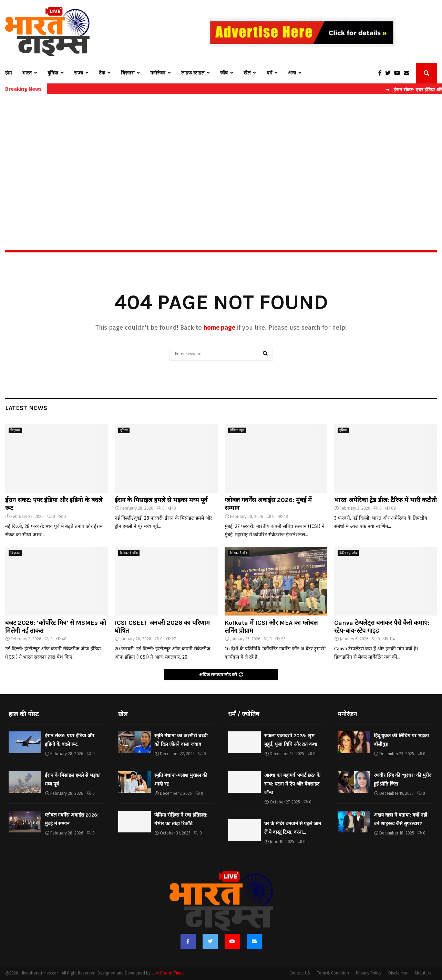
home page (219, 328)
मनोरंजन (158, 73)
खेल (247, 73)
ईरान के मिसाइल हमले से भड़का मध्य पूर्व (161, 500)
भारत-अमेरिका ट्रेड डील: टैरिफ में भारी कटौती (386, 500)
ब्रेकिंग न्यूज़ (237, 430)
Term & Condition (333, 973)
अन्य (292, 73)
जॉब (224, 73)
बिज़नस (128, 73)
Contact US (300, 973)
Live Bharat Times (168, 973)
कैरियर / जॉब (129, 553)
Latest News (26, 408)
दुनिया (53, 73)
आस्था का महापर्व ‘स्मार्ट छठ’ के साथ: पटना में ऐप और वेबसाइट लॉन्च (292, 784)
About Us (423, 973)
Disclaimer (398, 973)
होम (8, 73)
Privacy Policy (369, 973)
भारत (27, 73)
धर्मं (269, 73)
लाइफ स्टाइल (193, 73)
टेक (102, 73)
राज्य (79, 73)
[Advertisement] (221, 157)
